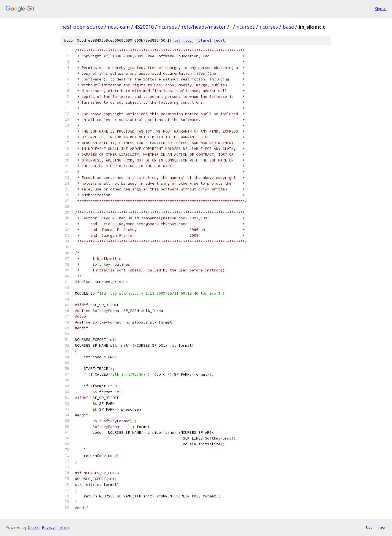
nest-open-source (82, 27)
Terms (64, 527)
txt (369, 527)
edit (220, 40)
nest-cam (119, 27)
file (174, 40)
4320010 (144, 27)
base (288, 27)
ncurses (168, 27)
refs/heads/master (204, 27)
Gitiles (33, 527)
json (382, 527)
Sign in (381, 9)
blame (204, 40)
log (188, 40)
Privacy (48, 527)
